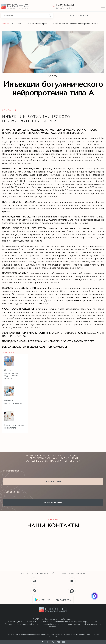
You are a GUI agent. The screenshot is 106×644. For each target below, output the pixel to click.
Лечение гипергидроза (37, 24)
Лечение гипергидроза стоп (13, 402)
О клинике (26, 573)
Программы (62, 573)
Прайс (52, 573)
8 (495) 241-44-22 (66, 5)
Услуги (18, 24)
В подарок (80, 573)
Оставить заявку (53, 481)
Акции (71, 573)
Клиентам (44, 573)
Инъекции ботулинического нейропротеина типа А (75, 24)
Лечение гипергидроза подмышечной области (11, 374)
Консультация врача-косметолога (14, 426)
